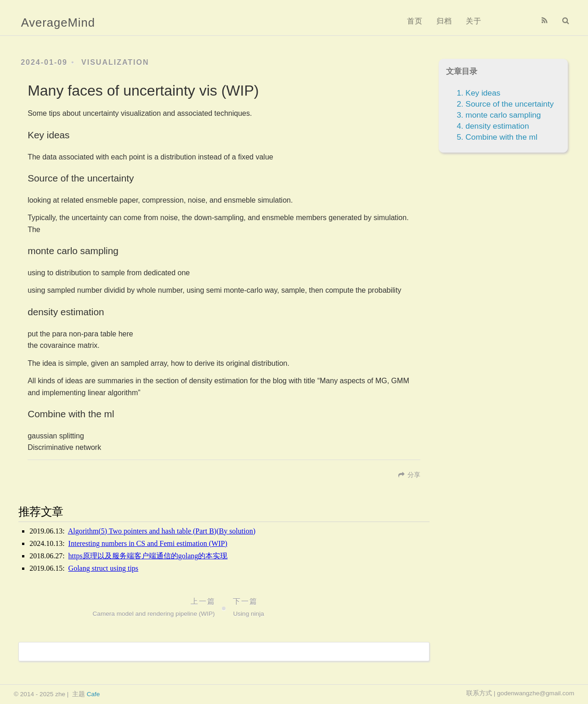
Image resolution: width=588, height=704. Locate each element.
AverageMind (58, 23)
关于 (474, 21)
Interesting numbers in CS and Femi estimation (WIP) (148, 543)
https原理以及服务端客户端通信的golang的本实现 (148, 556)
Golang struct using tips (103, 568)
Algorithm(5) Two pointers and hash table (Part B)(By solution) (162, 531)
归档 (444, 21)
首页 (415, 21)
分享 (414, 475)
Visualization (115, 62)
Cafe (93, 694)
